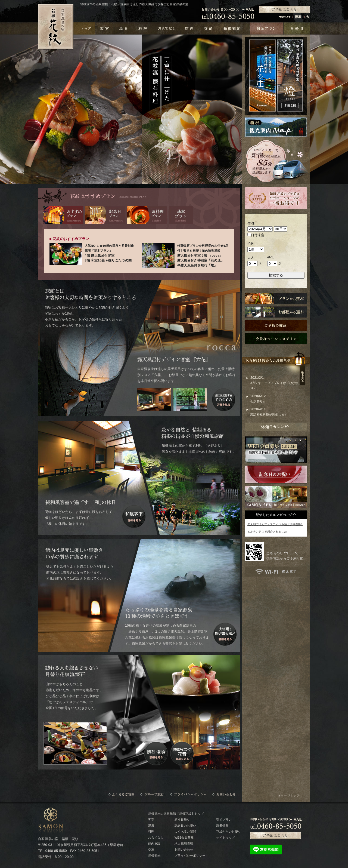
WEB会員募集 (184, 838)
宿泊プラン (224, 820)
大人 (251, 258)
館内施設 (154, 844)
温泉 (151, 826)
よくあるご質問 (185, 832)
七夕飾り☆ (258, 401)
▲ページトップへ (290, 795)
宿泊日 (252, 223)
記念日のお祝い (185, 826)
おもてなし (156, 838)
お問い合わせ (184, 849)
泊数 (251, 244)
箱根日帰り (182, 820)
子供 (271, 258)
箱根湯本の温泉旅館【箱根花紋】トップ (176, 814)
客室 (151, 820)
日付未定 (256, 235)
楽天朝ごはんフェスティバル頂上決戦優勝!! (275, 524)
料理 (151, 832)
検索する (276, 275)
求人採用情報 (184, 844)
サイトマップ (225, 838)
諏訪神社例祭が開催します (269, 414)
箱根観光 (154, 855)
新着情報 (222, 826)
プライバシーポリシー (190, 855)
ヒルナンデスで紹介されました (267, 532)
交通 (151, 849)
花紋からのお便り (229, 832)
